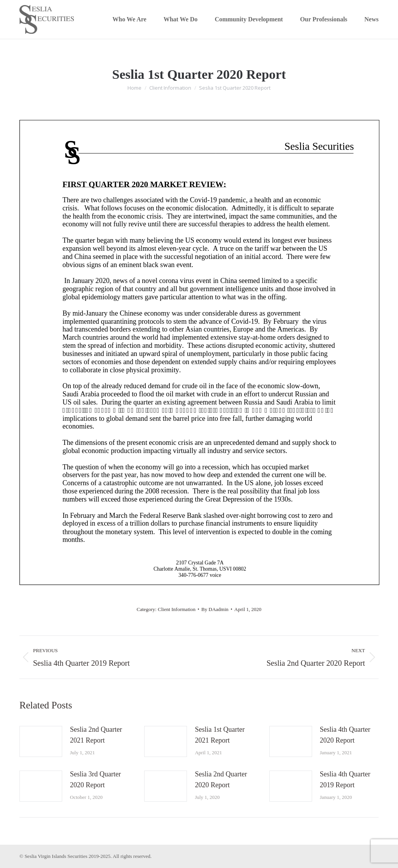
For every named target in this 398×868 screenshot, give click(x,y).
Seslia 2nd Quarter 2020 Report (221, 779)
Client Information (177, 609)
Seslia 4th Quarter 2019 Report (345, 779)
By (215, 609)
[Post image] (41, 741)
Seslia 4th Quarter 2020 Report (345, 735)
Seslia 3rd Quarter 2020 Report (95, 779)
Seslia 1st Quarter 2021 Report (220, 735)
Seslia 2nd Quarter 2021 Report (96, 735)
